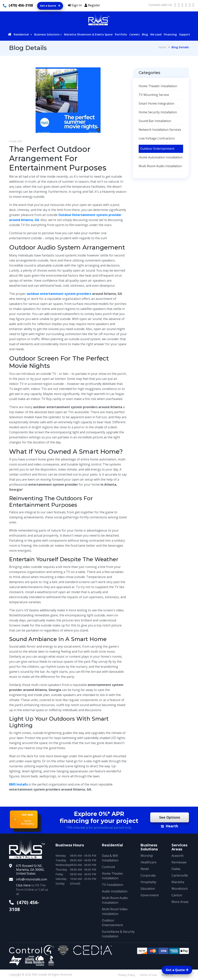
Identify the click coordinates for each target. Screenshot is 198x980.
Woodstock (180, 889)
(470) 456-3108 (21, 5)
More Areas (180, 902)
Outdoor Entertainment (157, 149)
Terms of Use (148, 975)
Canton (177, 895)
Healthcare (148, 862)
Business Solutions (47, 34)
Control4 (108, 867)
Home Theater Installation (158, 86)
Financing (170, 34)
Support (185, 34)
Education (148, 889)
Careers (134, 34)
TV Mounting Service (154, 95)
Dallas (176, 869)
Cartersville (180, 875)
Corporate (148, 875)
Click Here (23, 885)
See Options (170, 817)
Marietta (178, 882)
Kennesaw (179, 862)
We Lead (156, 34)
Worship (147, 856)
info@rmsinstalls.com (32, 879)
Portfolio (121, 34)
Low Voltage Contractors (157, 138)
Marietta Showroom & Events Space (88, 34)
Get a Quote (50, 6)
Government (150, 895)
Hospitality (148, 882)
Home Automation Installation (161, 157)
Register (92, 5)
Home (162, 47)
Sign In (75, 5)
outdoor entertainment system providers (59, 294)
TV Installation (113, 885)
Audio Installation (115, 891)
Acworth (178, 856)
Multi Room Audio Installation (160, 166)
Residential (22, 34)
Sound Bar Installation (155, 121)
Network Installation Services (160, 130)
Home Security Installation (158, 112)
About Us (167, 975)
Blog (145, 34)
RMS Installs (18, 784)
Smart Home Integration (156, 103)
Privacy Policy (126, 975)
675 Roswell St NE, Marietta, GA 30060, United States (30, 870)
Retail (145, 869)
